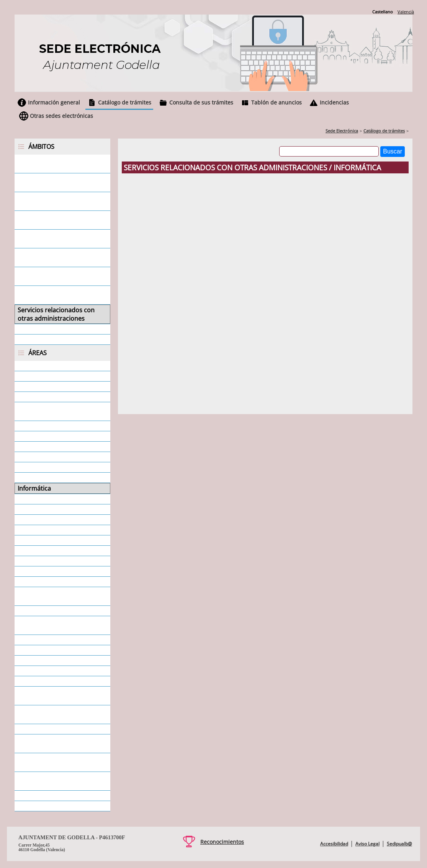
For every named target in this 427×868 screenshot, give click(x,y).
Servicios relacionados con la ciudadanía (59, 164)
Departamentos (40, 447)
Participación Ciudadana (52, 551)
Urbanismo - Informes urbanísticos (49, 762)
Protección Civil (39, 611)
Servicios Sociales (43, 681)
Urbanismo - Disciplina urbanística (50, 744)
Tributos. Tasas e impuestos (58, 729)
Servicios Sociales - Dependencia (44, 696)
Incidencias (334, 102)
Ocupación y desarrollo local (58, 530)
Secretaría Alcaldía (44, 650)
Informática (34, 488)
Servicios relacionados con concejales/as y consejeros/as (60, 239)
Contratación (36, 426)
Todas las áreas (40, 806)
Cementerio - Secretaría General (52, 411)
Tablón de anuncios (276, 102)
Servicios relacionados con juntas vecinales (56, 276)
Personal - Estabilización (52, 571)
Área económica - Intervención (61, 366)
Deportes (31, 457)
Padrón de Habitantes (49, 540)
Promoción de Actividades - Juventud (57, 596)
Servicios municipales (48, 671)
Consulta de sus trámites (201, 102)
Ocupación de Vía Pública (54, 520)
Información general (54, 102)
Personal (30, 561)
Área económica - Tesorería (57, 376)
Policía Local (35, 582)
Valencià (406, 12)
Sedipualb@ (399, 844)
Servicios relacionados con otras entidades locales (56, 295)
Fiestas (27, 478)
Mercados (32, 509)
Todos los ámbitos (44, 339)
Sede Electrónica (342, 131)
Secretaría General (44, 661)
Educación (32, 467)
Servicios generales (45, 329)
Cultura (28, 436)
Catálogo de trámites (125, 102)
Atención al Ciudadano (50, 387)
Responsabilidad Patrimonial (59, 640)
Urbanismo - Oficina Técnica (58, 796)
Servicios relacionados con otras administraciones (56, 314)
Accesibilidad (334, 844)
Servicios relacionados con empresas (56, 183)
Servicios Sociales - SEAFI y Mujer (55, 715)
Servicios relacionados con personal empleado (56, 201)
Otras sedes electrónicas (61, 116)
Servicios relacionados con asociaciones (56, 258)
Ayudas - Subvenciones (50, 397)
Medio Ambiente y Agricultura (60, 499)
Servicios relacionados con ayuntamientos (56, 220)
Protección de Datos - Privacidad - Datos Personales (60, 625)
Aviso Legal (367, 844)
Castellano (383, 12)
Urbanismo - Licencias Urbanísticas (49, 781)
